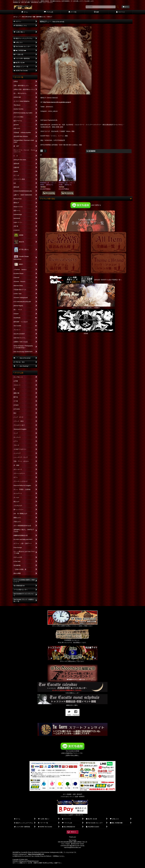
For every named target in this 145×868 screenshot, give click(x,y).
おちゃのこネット (69, 867)
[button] (86, 199)
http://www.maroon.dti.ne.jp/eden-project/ (57, 102)
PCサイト (74, 832)
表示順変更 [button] (91, 151)
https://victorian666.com (36, 854)
